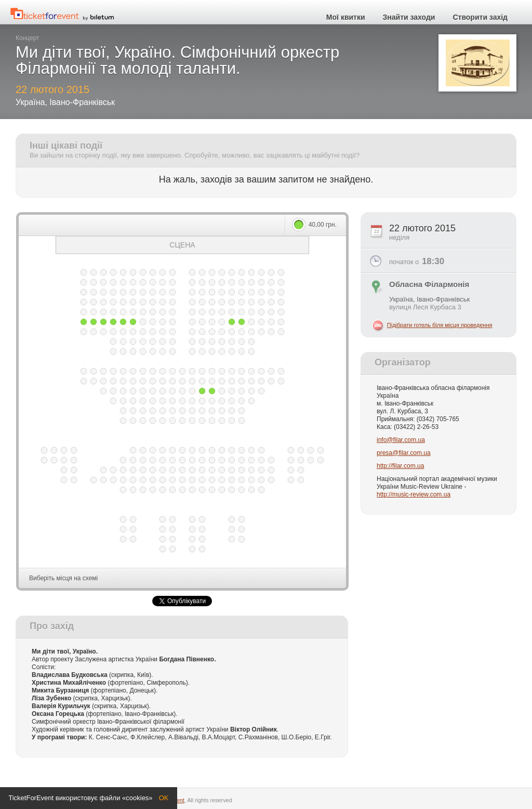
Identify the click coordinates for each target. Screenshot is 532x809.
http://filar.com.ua (400, 466)
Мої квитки (346, 17)
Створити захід (480, 17)
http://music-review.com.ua (414, 494)
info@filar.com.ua (401, 440)
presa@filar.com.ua (404, 453)
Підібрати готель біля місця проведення (440, 325)
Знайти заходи (409, 17)
